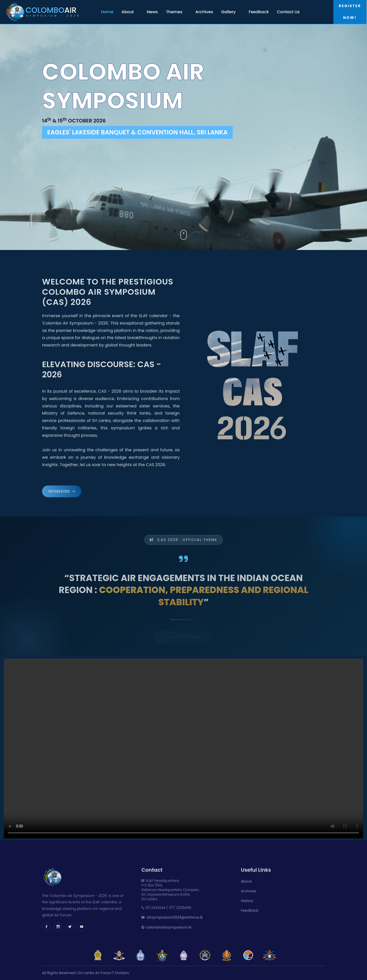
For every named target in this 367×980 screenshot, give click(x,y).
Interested (62, 490)
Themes (174, 12)
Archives (204, 12)
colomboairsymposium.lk (169, 926)
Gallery (228, 12)
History (247, 900)
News (152, 12)
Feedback (259, 12)
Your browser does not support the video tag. (183, 749)
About (128, 12)
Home (107, 12)
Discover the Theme (184, 629)
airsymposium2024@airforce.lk (175, 916)
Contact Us (288, 12)
